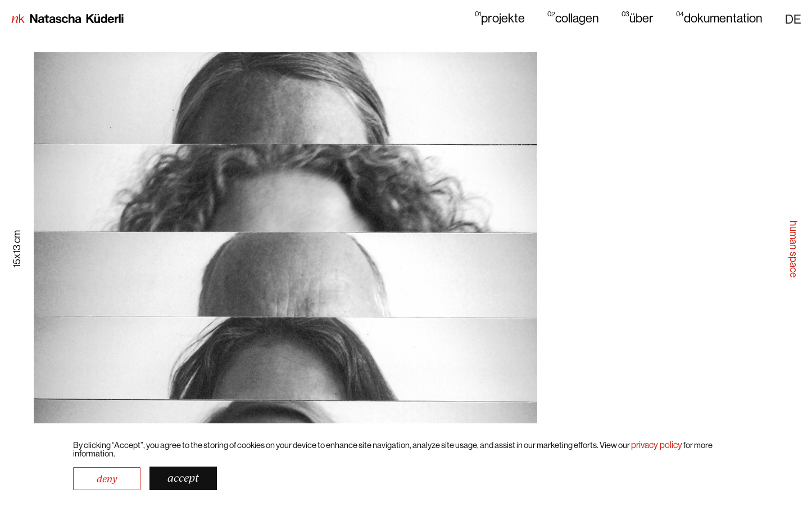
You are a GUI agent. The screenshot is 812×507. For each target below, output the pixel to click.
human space (794, 249)
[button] (793, 19)
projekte (500, 18)
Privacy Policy (657, 445)
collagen (573, 18)
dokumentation (719, 18)
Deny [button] (107, 479)
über (638, 18)
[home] (67, 20)
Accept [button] (183, 478)
